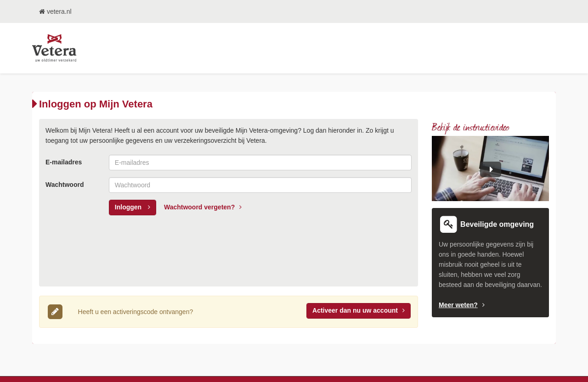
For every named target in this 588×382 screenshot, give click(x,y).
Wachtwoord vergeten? (203, 207)
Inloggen (133, 207)
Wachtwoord (65, 185)
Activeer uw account (359, 310)
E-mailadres (64, 162)
